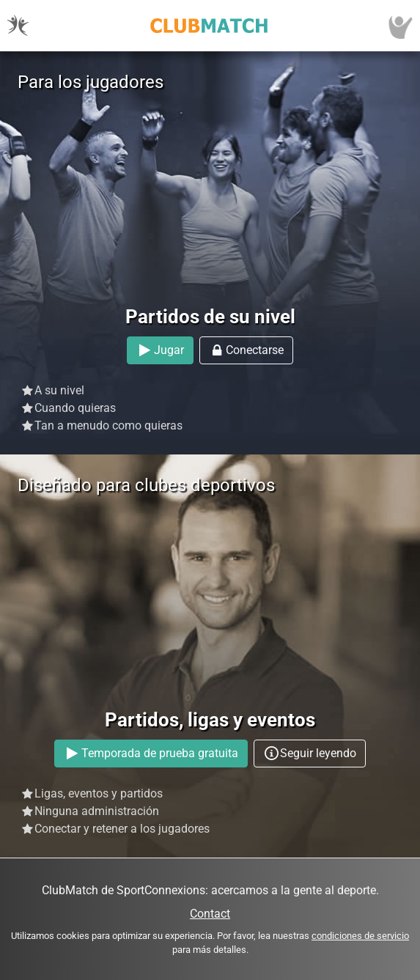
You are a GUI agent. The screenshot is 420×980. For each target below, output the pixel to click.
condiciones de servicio (360, 936)
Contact (210, 914)
